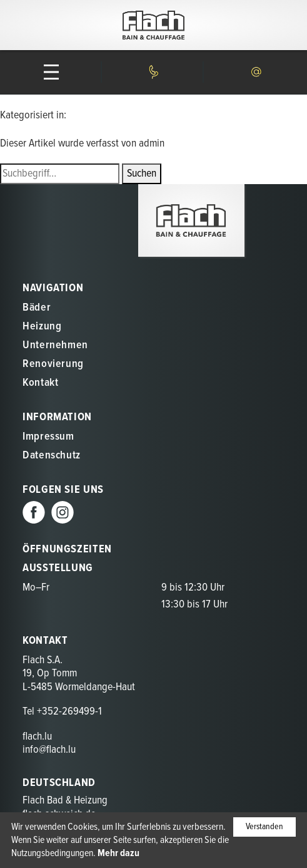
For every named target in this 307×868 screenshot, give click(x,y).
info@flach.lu (49, 750)
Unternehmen (55, 345)
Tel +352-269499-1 (62, 712)
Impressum (48, 437)
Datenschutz (52, 456)
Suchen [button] (142, 174)
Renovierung (53, 364)
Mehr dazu (118, 853)
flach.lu (37, 737)
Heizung (42, 327)
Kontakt (40, 383)
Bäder (37, 308)
